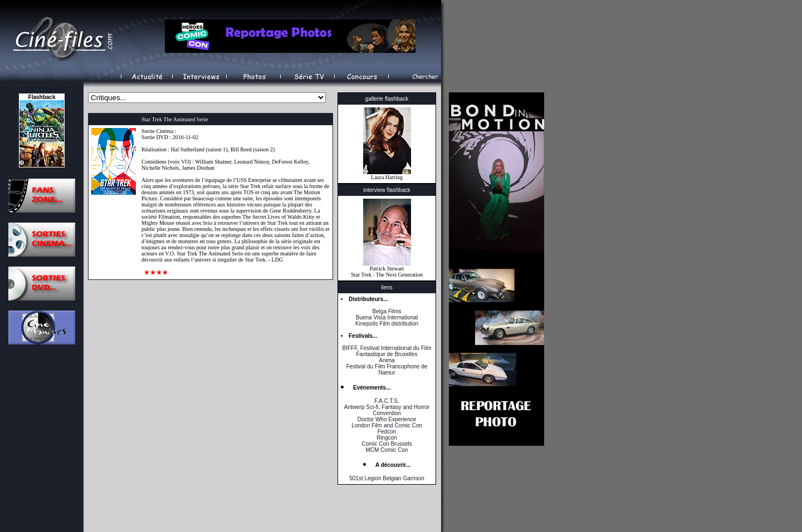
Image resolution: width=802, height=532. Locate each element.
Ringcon (387, 438)
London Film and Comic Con (387, 425)
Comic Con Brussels (387, 444)
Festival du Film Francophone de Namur (387, 370)
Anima (387, 360)
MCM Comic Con (387, 450)
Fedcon (387, 432)
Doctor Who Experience (387, 419)
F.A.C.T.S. (387, 401)
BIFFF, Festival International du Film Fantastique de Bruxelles (387, 351)
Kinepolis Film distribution (387, 324)
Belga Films (387, 311)
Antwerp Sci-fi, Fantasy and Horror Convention (387, 410)
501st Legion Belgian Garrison (387, 478)
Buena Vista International (387, 317)
